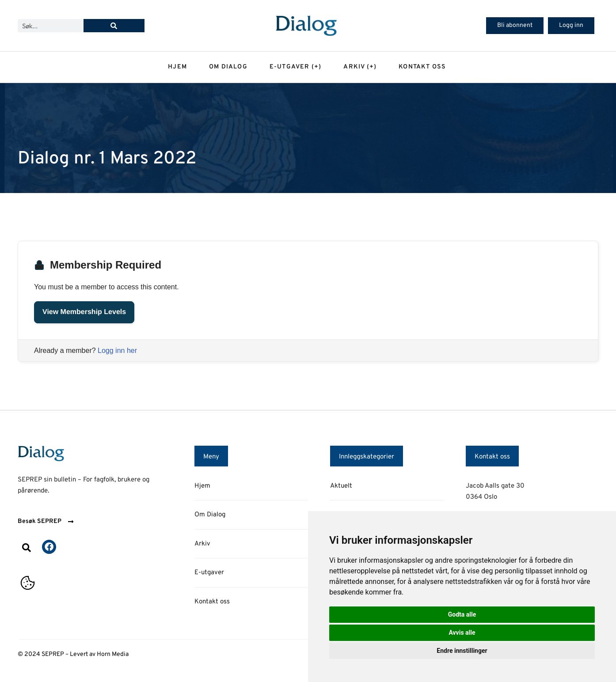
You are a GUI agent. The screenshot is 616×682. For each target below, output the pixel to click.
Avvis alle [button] (462, 633)
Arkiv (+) (360, 67)
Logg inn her (117, 350)
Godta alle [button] (462, 614)
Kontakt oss (422, 67)
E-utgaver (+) (296, 67)
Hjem (177, 67)
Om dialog (228, 67)
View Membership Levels (84, 312)
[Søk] (114, 26)
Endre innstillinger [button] (462, 651)
